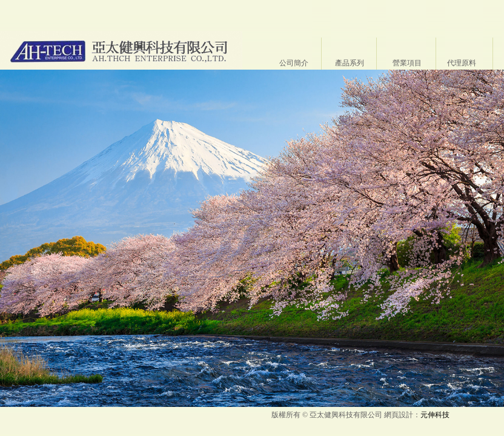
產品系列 (350, 63)
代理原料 (462, 63)
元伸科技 (435, 415)
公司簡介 (294, 63)
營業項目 (407, 63)
